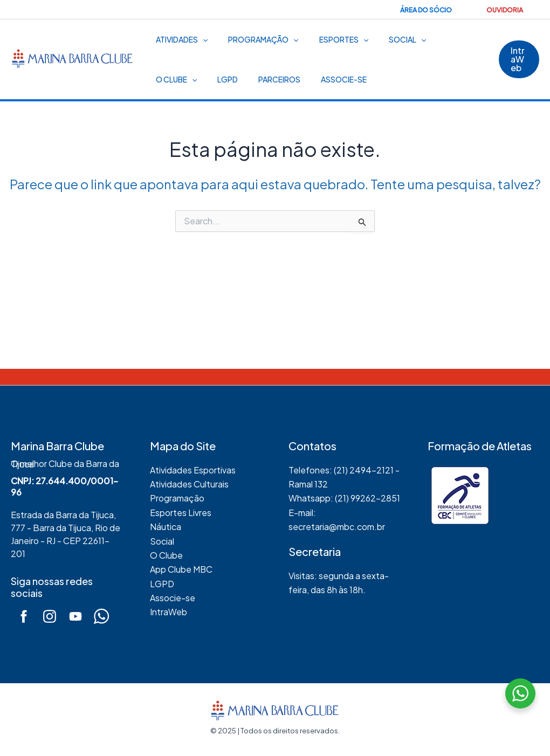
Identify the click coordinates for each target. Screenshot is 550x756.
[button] (517, 59)
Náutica (166, 527)
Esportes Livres (181, 513)
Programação (255, 39)
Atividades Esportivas (193, 470)
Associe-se (269, 79)
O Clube (443, 39)
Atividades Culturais (189, 484)
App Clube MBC (181, 569)
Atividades (179, 39)
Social (389, 39)
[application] (200, 39)
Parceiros (210, 79)
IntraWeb (169, 612)
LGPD (163, 79)
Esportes (330, 39)
